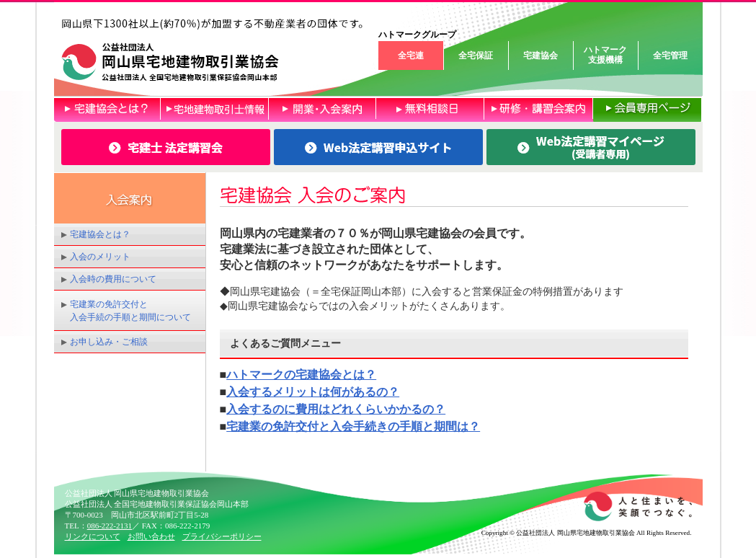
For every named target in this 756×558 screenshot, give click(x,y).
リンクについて (93, 536)
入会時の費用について (113, 279)
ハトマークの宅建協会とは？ (301, 375)
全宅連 (411, 56)
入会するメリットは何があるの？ (313, 392)
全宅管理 (670, 56)
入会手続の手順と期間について (130, 317)
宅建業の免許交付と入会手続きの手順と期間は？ (353, 426)
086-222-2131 (110, 526)
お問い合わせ (151, 536)
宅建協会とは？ (100, 234)
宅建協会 (541, 56)
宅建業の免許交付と (109, 304)
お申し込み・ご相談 (109, 342)
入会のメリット (100, 257)
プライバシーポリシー (222, 536)
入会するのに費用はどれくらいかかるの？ (336, 409)
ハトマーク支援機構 (605, 55)
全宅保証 (476, 56)
